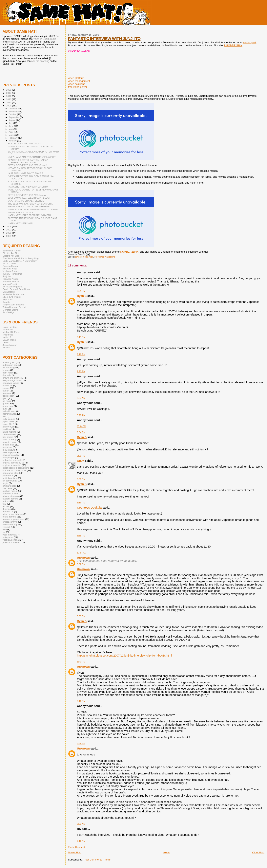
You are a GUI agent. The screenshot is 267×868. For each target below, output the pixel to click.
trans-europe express (14, 519)
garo (5, 398)
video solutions (77, 84)
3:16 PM (81, 503)
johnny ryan (9, 427)
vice (5, 529)
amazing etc (9, 362)
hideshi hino (9, 411)
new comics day (11, 455)
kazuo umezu (10, 434)
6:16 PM (81, 701)
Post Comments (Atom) (97, 860)
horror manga (10, 414)
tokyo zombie (9, 517)
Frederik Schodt (11, 281)
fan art (6, 391)
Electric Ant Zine (11, 253)
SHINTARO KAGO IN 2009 (21, 212)
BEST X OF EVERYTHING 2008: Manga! (27, 195)
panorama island (11, 473)
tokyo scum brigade (13, 514)
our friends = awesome (105, 257)
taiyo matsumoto (11, 496)
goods (6, 403)
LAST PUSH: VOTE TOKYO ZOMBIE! (26, 173)
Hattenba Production (13, 294)
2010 (9, 102)
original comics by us (13, 463)
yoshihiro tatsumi (11, 542)
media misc (88, 257)
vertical (6, 527)
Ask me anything (40, 61)
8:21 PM (81, 291)
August (12, 120)
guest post (8, 406)
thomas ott (8, 511)
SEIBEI (6, 347)
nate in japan (9, 452)
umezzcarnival (10, 522)
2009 (9, 106)
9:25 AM (81, 744)
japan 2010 (8, 424)
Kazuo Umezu (10, 263)
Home (167, 852)
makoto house (10, 442)
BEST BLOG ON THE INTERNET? (24, 144)
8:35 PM (81, 536)
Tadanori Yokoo (10, 279)
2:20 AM (81, 371)
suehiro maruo (10, 491)
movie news (9, 450)
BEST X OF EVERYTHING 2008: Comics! (27, 165)
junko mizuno (9, 432)
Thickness (8, 335)
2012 (9, 96)
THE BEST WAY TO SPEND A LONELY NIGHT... (31, 204)
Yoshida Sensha (11, 271)
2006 (9, 233)
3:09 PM (81, 479)
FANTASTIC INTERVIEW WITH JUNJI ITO (104, 38)
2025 (9, 90)
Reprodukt (8, 299)
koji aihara (8, 437)
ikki (4, 416)
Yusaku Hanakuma (12, 274)
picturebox (8, 475)
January (13, 141)
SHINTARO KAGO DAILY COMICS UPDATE (29, 207)
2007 (9, 230)
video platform (76, 78)
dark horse (8, 373)
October (13, 114)
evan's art (8, 385)
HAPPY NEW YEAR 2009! (20, 223)
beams (6, 370)
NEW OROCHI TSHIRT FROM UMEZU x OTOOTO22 (33, 209)
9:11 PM (81, 337)
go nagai (7, 401)
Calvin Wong (9, 340)
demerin (7, 375)
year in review (10, 535)
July (11, 123)
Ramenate (8, 329)
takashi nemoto (10, 499)
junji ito (78, 257)
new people (9, 457)
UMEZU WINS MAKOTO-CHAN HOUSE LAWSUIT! (32, 157)
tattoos (6, 501)
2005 (9, 236)
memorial (7, 447)
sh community (10, 481)
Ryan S (82, 296)
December (14, 109)
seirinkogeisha (10, 478)
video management (79, 81)
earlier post (250, 42)
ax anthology (9, 367)
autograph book (11, 365)
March (12, 135)
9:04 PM (81, 432)
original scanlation (12, 465)
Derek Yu (7, 342)
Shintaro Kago (10, 269)
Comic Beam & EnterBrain (16, 289)
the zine (7, 509)
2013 (9, 93)
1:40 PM (81, 662)
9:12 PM (81, 354)
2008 (9, 226)
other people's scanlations (16, 468)
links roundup (10, 439)
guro (5, 409)
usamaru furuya (11, 524)
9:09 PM (81, 456)
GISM (81, 461)
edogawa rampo (11, 383)
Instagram (13, 42)
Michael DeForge (11, 332)
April (11, 132)
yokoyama (8, 537)
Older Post (258, 852)
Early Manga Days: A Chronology (20, 261)
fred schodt (8, 396)
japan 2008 (8, 421)
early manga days (12, 380)
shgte (5, 483)
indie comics (9, 419)
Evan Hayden (10, 327)
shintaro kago (10, 486)
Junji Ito (7, 276)
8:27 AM (81, 398)
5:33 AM (81, 824)
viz (4, 532)
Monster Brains (10, 310)
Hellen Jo (7, 337)
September (14, 117)
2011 (9, 99)
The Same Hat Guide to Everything (21, 258)
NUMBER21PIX (233, 45)
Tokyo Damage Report (14, 307)
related (81, 426)
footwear (7, 393)
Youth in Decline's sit (44, 39)
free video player (78, 87)
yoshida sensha (11, 540)
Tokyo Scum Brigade (13, 305)
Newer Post (75, 852)
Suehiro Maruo (10, 266)
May (11, 129)
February (13, 138)
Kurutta (6, 302)
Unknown (83, 558)
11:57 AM (82, 553)
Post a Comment (77, 847)
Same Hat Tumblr (12, 251)
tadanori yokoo (10, 493)
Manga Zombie (10, 284)
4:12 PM (81, 841)
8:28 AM (81, 415)
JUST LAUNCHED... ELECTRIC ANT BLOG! (29, 198)
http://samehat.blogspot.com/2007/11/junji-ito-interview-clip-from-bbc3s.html (124, 656)
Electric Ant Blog (11, 256)
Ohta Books (9, 292)
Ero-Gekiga (8, 312)
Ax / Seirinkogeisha (12, 287)
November (14, 112)
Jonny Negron (10, 345)
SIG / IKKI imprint (12, 297)
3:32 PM (81, 564)
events (6, 388)
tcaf (4, 504)
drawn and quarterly (13, 378)
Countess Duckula (89, 508)
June (11, 126)
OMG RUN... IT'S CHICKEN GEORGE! (26, 201)
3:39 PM (81, 616)
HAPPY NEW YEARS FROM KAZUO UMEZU (29, 215)
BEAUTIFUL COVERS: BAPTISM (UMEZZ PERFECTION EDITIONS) (28, 161)
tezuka (6, 506)
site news (7, 488)
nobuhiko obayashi (12, 460)
